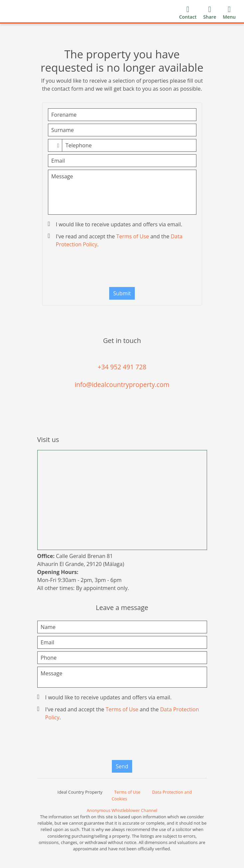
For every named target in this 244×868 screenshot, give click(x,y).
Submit (122, 293)
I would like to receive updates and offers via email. (116, 224)
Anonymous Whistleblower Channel (122, 810)
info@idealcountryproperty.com (122, 384)
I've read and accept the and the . (116, 240)
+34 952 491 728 (122, 367)
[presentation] (122, 269)
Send (122, 766)
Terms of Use (132, 236)
